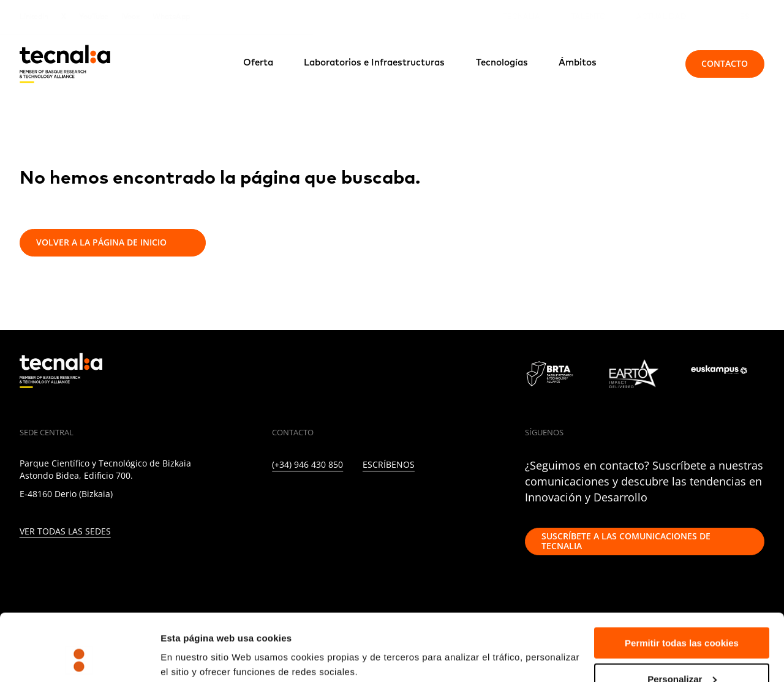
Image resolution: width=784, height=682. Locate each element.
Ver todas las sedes (65, 532)
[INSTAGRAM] (329, 500)
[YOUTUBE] (382, 500)
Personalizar (682, 616)
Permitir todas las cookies (682, 580)
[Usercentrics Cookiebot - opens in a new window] (79, 658)
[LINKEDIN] (276, 500)
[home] (65, 64)
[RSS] (408, 500)
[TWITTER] (302, 500)
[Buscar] (648, 64)
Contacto (725, 63)
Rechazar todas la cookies (682, 652)
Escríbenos (389, 465)
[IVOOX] (435, 500)
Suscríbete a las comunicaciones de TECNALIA (626, 541)
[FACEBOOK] (356, 500)
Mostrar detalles (196, 643)
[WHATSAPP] (462, 500)
